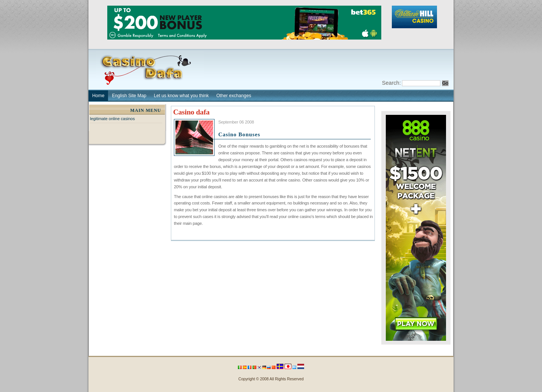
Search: (391, 83)
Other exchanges (234, 96)
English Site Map (129, 96)
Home (98, 96)
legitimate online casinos (112, 119)
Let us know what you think (181, 96)
